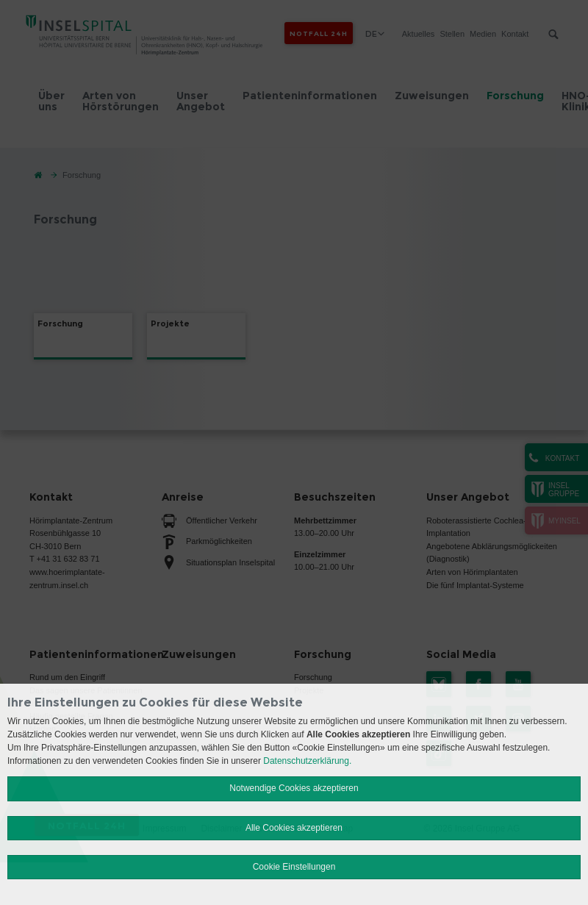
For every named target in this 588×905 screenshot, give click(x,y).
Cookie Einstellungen (294, 867)
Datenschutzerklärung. (307, 761)
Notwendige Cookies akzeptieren (294, 788)
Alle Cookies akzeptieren (294, 828)
